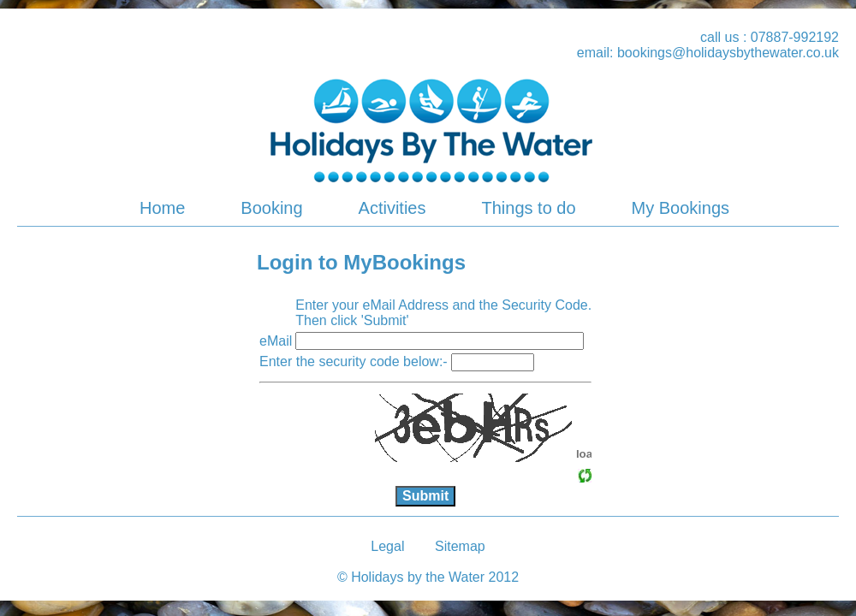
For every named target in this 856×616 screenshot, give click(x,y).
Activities (392, 208)
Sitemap (460, 546)
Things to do (528, 208)
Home (162, 208)
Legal (387, 546)
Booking (271, 208)
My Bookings (681, 208)
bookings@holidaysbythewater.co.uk (728, 53)
